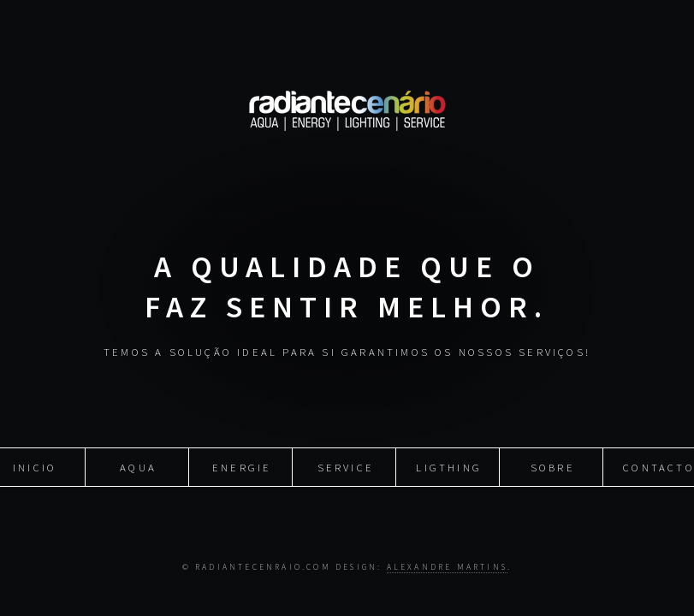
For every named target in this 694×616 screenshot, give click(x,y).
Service (346, 466)
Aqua (138, 466)
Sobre (553, 466)
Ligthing (449, 466)
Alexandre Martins (447, 567)
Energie (242, 466)
